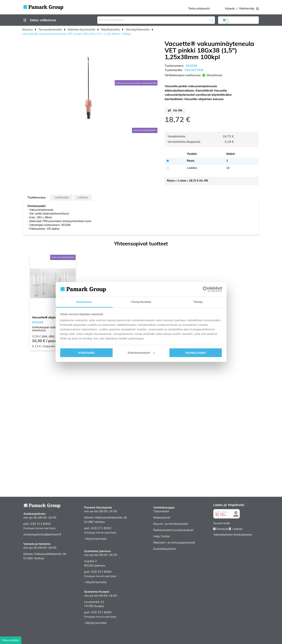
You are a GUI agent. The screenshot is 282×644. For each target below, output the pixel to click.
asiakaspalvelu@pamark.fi (42, 535)
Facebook (222, 529)
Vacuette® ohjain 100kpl (50, 318)
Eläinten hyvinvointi (82, 30)
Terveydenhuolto (51, 30)
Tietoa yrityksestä (199, 9)
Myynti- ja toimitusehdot (171, 524)
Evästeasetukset (141, 353)
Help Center (162, 537)
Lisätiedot (62, 198)
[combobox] (156, 20)
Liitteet (83, 198)
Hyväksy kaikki (196, 353)
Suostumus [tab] (84, 302)
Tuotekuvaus (36, 198)
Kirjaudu (230, 9)
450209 (38, 323)
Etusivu (28, 30)
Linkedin (237, 529)
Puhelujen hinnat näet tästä (39, 528)
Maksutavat (162, 518)
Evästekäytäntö (164, 549)
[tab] (36, 198)
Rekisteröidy (247, 9)
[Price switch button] (175, 111)
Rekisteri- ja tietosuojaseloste (174, 543)
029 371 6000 (40, 524)
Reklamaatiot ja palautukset (173, 530)
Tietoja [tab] (198, 302)
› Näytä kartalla (95, 539)
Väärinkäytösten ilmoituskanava (233, 535)
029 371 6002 (101, 528)
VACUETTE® (194, 70)
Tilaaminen (161, 512)
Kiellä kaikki (86, 353)
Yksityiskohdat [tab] (141, 302)
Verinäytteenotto (138, 30)
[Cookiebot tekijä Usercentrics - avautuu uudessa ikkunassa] (206, 289)
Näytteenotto (111, 30)
